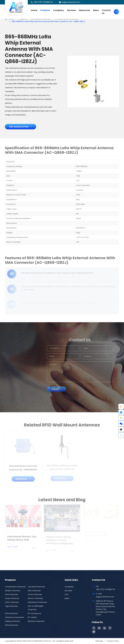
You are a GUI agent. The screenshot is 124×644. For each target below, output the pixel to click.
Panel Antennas (12, 598)
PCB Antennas (11, 613)
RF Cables (32, 617)
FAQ (67, 594)
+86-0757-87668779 (43, 2)
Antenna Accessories (14, 617)
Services (71, 10)
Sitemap (99, 641)
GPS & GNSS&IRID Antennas (36, 608)
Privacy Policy (113, 641)
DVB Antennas (11, 625)
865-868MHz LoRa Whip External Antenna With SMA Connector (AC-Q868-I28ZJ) (49, 21)
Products (45, 10)
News (96, 10)
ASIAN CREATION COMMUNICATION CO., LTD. (36, 641)
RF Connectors (34, 613)
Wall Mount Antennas (37, 602)
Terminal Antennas (36, 587)
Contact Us (106, 12)
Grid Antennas (11, 594)
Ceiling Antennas (12, 621)
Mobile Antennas (12, 591)
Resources (84, 10)
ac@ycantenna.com (71, 2)
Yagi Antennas (11, 606)
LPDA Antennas (12, 602)
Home (34, 10)
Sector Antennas (35, 598)
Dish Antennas (34, 591)
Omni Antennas (35, 594)
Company (59, 10)
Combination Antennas (15, 587)
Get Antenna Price (21, 127)
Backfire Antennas (36, 621)
